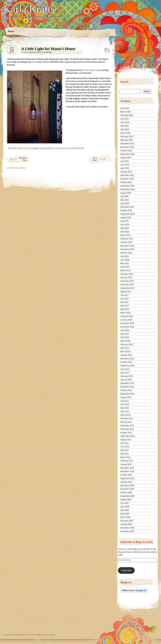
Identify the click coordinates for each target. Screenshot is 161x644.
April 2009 (125, 514)
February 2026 (127, 115)
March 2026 (125, 112)
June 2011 (125, 447)
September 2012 (127, 394)
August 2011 (126, 440)
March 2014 (125, 352)
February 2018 (127, 274)
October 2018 (126, 253)
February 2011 (127, 461)
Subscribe (126, 570)
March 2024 (125, 133)
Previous (16, 159)
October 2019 (126, 211)
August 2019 (126, 218)
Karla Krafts (29, 9)
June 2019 (125, 225)
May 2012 (125, 408)
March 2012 (125, 415)
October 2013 (126, 362)
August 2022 (126, 158)
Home (11, 31)
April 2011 (125, 454)
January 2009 (126, 524)
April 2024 (125, 129)
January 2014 (126, 355)
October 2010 (126, 475)
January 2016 (126, 320)
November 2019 (127, 207)
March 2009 (125, 517)
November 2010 (127, 471)
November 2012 (127, 387)
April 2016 (125, 309)
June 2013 (125, 369)
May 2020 (125, 200)
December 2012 (127, 383)
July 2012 (124, 401)
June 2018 (125, 260)
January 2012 (126, 422)
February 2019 (127, 239)
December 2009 (127, 486)
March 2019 (125, 235)
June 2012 (125, 404)
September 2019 (127, 214)
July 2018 (124, 256)
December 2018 (127, 246)
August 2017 (126, 292)
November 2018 (127, 249)
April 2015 (125, 337)
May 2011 (125, 450)
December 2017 (127, 281)
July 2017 (124, 295)
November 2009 (127, 489)
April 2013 (125, 373)
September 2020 (127, 189)
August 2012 (126, 397)
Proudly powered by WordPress (16, 635)
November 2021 (127, 179)
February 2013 (127, 376)
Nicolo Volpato (50, 635)
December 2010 (127, 468)
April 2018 (125, 267)
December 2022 (127, 144)
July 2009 (124, 503)
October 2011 (126, 433)
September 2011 (127, 436)
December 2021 (127, 175)
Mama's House (23, 148)
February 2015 (127, 345)
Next (103, 159)
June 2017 (125, 299)
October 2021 (126, 182)
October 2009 (126, 493)
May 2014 (125, 348)
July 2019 (124, 221)
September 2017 (127, 288)
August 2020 (126, 193)
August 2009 (126, 500)
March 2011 (125, 457)
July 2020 (124, 196)
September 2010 (127, 478)
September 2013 (127, 366)
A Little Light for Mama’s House (106, 50)
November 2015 (127, 327)
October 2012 (126, 390)
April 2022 (125, 168)
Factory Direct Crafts (92, 70)
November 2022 (127, 147)
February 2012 (127, 419)
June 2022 (125, 165)
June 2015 (125, 330)
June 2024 (125, 122)
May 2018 (125, 263)
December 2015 (127, 323)
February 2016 (127, 316)
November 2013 (127, 359)
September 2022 (127, 154)
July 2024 (124, 119)
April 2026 (125, 108)
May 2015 (125, 334)
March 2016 (125, 313)
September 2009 (127, 496)
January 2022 (126, 172)
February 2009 (127, 521)
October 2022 (126, 151)
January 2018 (126, 278)
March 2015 (125, 341)
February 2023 (127, 140)
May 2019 (125, 228)
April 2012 (125, 411)
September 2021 (127, 186)
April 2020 (125, 204)
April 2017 (125, 306)
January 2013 (126, 380)
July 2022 (124, 161)
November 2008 (127, 531)
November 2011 (127, 429)
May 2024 (125, 126)
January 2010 (126, 482)
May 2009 (125, 510)
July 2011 (124, 443)
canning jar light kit (46, 148)
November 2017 (127, 285)
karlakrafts (48, 52)
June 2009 (125, 507)
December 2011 (127, 426)
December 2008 (127, 528)
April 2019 (125, 232)
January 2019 (126, 242)
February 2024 (127, 137)
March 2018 (125, 270)
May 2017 (125, 302)
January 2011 (126, 464)
